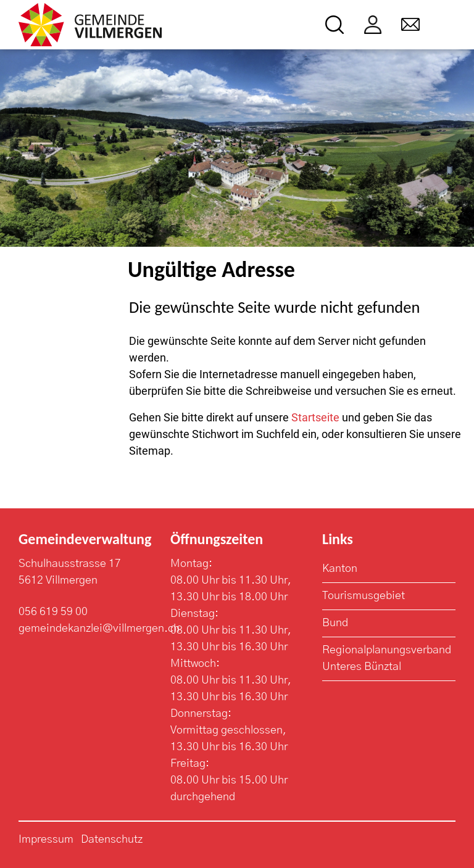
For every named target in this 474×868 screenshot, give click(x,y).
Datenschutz (112, 840)
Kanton (340, 569)
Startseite (315, 417)
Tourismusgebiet (364, 596)
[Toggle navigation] (447, 25)
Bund (335, 623)
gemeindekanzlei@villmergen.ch (99, 629)
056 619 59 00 (53, 612)
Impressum (46, 840)
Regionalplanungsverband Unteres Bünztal (387, 659)
